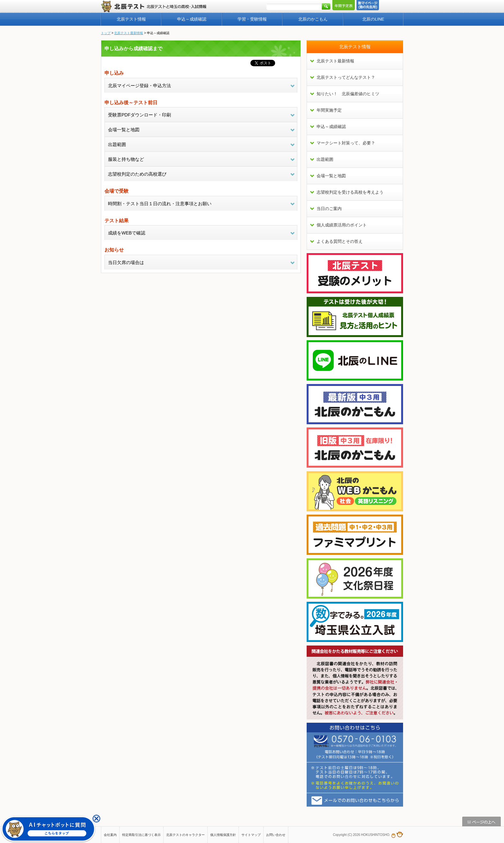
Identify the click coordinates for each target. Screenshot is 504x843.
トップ (106, 33)
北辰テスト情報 (131, 19)
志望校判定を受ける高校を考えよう (350, 192)
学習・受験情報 (252, 19)
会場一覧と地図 (331, 176)
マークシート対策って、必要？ (346, 143)
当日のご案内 (329, 209)
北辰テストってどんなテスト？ (346, 77)
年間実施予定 (329, 110)
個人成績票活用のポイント (342, 225)
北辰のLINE (373, 19)
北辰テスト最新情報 (129, 33)
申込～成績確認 (192, 19)
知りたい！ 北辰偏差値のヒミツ (348, 94)
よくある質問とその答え (340, 241)
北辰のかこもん (313, 19)
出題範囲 (325, 159)
